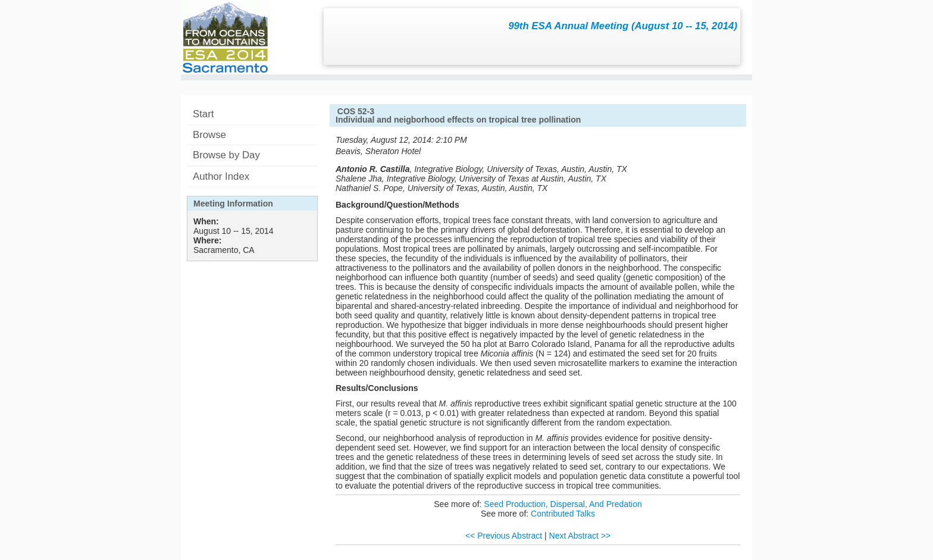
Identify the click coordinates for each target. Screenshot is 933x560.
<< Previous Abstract (504, 536)
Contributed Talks (563, 514)
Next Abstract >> (580, 536)
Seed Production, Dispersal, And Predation (563, 504)
